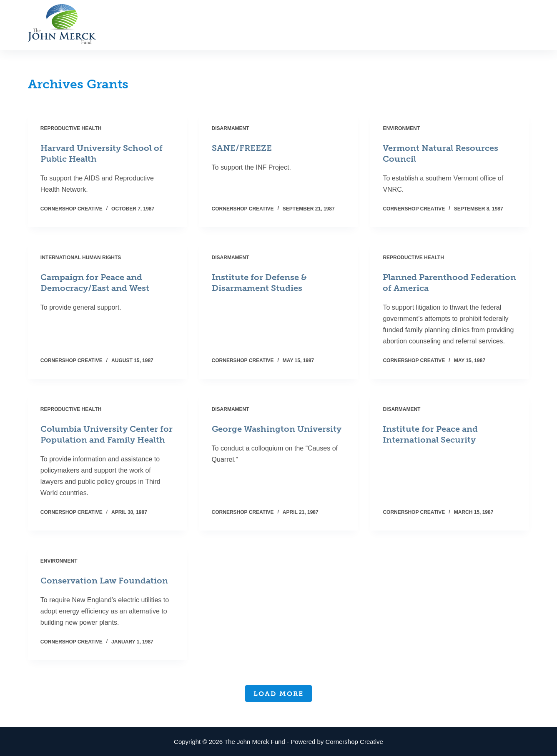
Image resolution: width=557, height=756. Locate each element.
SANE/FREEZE (242, 148)
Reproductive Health (71, 128)
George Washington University (277, 429)
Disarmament (231, 128)
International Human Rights (81, 258)
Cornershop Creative (354, 742)
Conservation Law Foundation (104, 581)
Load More (278, 694)
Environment (401, 128)
